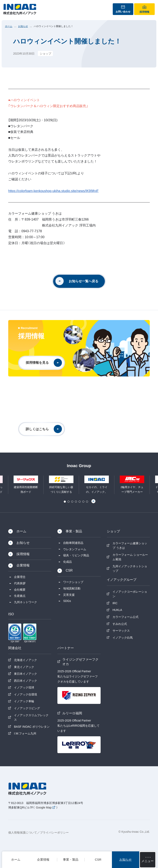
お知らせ (23, 26)
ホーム (9, 26)
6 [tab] (83, 502)
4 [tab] (76, 502)
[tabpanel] (97, 485)
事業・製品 (74, 531)
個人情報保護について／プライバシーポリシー (38, 833)
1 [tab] (65, 502)
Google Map (44, 807)
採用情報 (23, 554)
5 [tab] (80, 502)
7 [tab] (87, 502)
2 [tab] (69, 502)
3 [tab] (72, 502)
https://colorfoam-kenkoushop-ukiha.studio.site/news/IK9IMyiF (53, 191)
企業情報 (23, 565)
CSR (69, 570)
